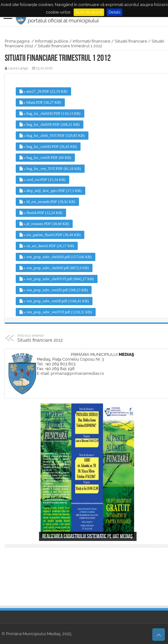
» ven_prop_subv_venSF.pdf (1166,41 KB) (54, 301)
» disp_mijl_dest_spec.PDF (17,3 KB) (50, 191)
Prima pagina (17, 41)
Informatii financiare (92, 41)
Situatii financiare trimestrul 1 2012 (70, 46)
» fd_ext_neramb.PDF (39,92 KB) (47, 202)
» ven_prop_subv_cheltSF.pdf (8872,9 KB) (54, 268)
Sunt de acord (89, 12)
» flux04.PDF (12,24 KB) (41, 213)
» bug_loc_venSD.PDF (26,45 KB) (48, 147)
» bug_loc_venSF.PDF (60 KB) (45, 158)
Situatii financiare (131, 41)
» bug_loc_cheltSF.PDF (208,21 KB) (50, 125)
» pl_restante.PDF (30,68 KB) (44, 224)
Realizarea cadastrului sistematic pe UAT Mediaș (87, 537)
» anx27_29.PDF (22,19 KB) (43, 91)
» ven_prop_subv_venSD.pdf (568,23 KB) (54, 290)
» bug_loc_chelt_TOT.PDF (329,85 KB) (52, 136)
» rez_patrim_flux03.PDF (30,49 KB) (50, 235)
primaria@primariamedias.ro (77, 373)
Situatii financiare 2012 (50, 338)
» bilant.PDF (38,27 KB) (40, 102)
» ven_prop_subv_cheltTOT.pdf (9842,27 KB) (57, 279)
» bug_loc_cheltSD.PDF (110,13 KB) (50, 113)
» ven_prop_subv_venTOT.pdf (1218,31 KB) (56, 312)
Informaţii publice (52, 41)
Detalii (115, 12)
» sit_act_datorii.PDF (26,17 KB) (47, 246)
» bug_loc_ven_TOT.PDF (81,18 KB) (50, 169)
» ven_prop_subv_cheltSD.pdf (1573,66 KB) (56, 257)
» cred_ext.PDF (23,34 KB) (42, 180)
